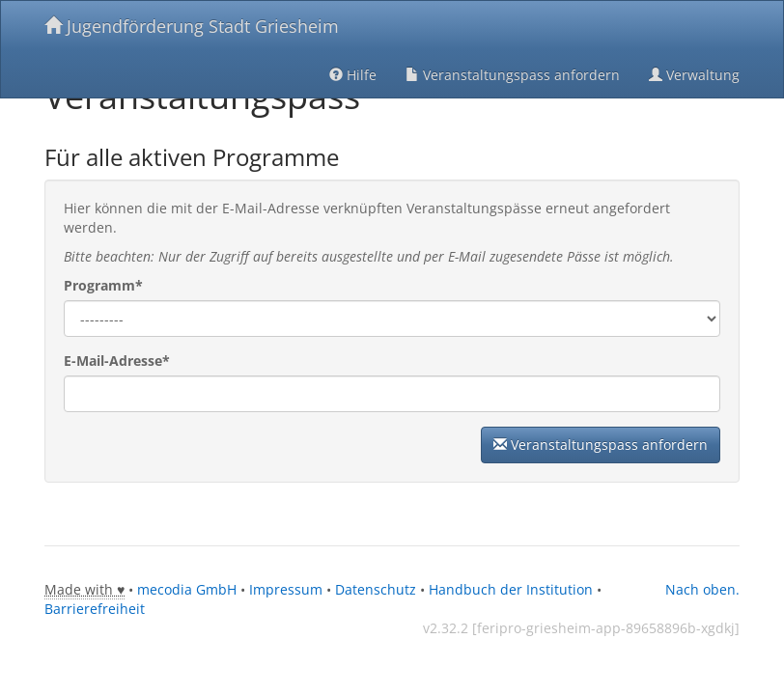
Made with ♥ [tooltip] (84, 589)
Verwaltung (694, 75)
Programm (103, 285)
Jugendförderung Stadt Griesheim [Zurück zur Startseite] (192, 26)
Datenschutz (376, 589)
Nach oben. (702, 589)
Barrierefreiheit (95, 609)
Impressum (286, 589)
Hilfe (353, 75)
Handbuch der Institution (511, 589)
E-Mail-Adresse (117, 361)
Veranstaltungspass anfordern (513, 75)
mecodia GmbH (187, 589)
